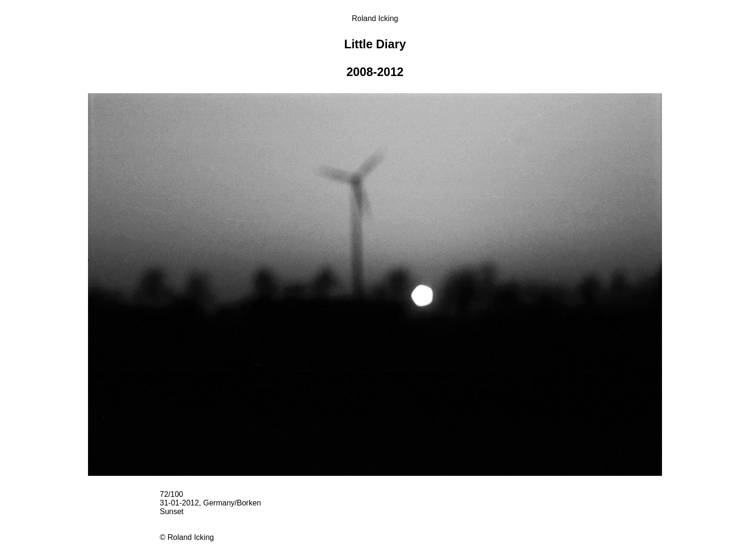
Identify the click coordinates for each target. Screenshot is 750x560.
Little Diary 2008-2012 (375, 58)
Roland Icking (375, 18)
